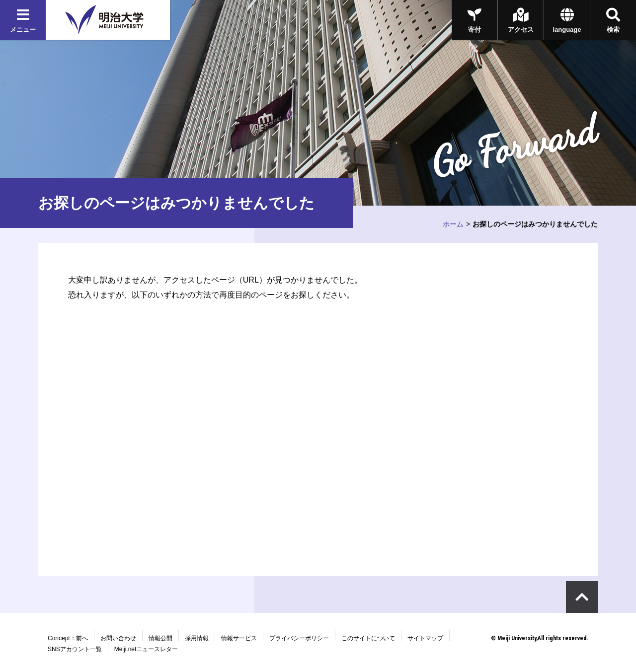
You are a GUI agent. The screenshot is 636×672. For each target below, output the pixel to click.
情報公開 (160, 638)
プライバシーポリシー (299, 638)
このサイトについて (368, 638)
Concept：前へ (68, 638)
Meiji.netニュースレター (146, 649)
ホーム (453, 224)
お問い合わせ (118, 638)
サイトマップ (425, 638)
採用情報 (197, 638)
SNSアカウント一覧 (75, 649)
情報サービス (239, 638)
